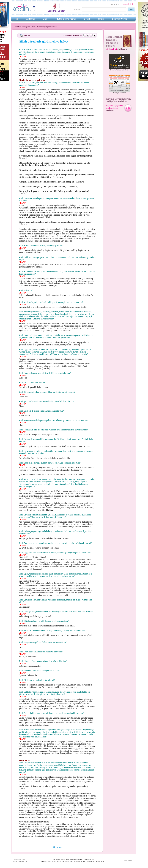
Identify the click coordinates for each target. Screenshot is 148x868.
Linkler (46, 19)
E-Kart (87, 19)
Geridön (59, 847)
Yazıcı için (27, 35)
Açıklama (31, 19)
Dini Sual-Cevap (120, 19)
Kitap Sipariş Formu (67, 19)
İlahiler (101, 19)
